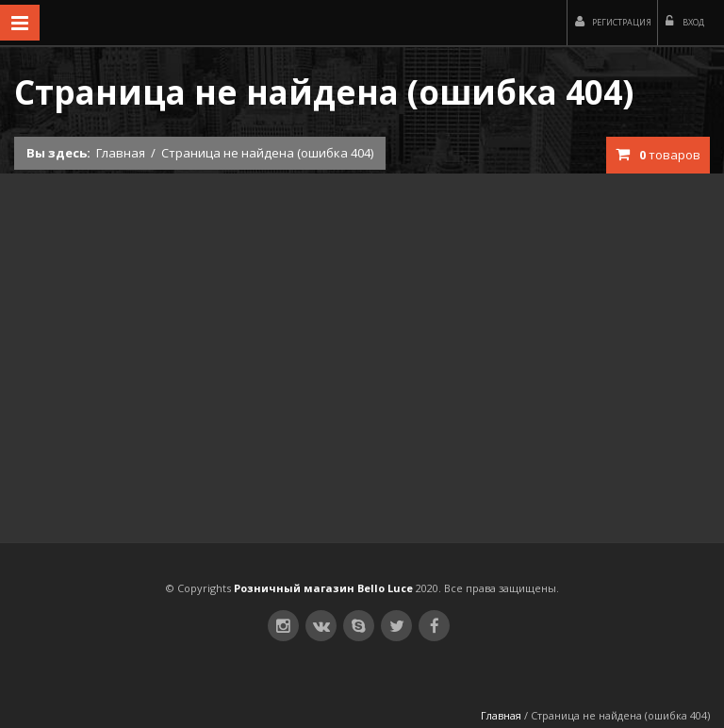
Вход (685, 22)
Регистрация (613, 22)
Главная (121, 153)
